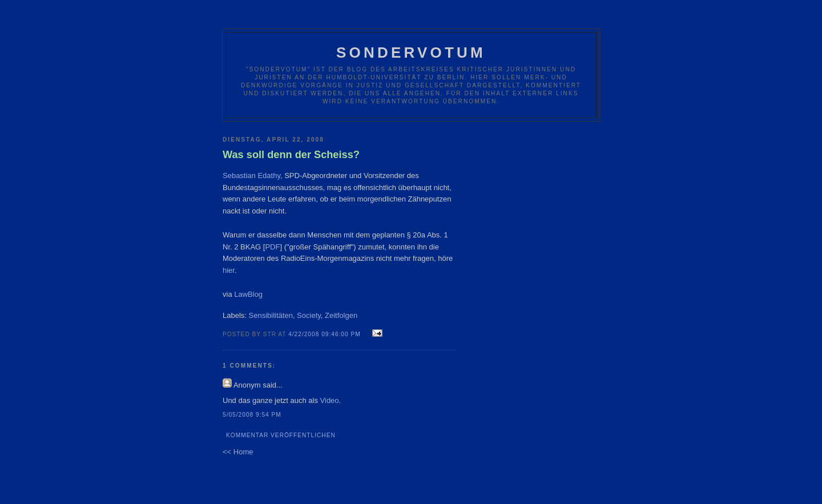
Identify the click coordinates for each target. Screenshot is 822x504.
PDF (272, 247)
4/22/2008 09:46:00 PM (325, 334)
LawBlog (248, 294)
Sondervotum (411, 53)
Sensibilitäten (271, 315)
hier (229, 270)
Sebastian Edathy (251, 176)
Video (330, 400)
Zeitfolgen (341, 315)
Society (309, 315)
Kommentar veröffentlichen (281, 435)
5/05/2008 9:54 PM (252, 415)
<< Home (238, 452)
